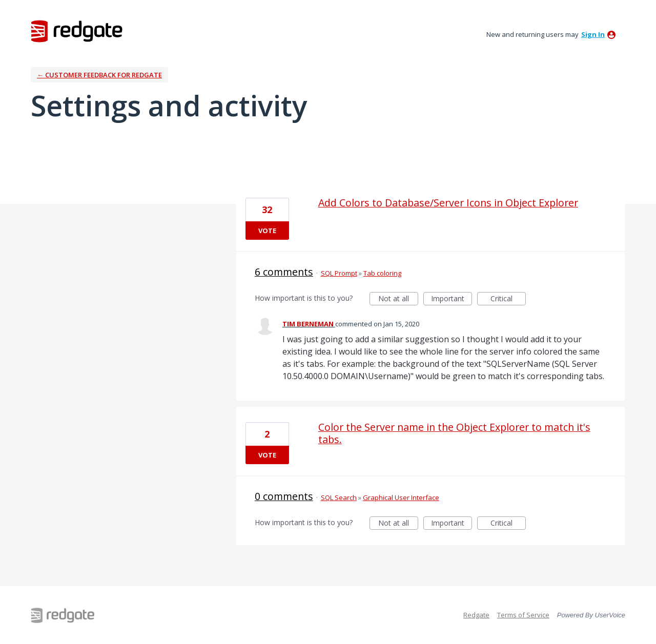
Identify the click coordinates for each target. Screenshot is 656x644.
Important (452, 299)
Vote (267, 231)
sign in (593, 34)
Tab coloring (382, 273)
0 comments (284, 496)
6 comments (284, 272)
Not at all (398, 299)
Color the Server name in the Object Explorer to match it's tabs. (454, 433)
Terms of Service (523, 615)
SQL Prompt (339, 273)
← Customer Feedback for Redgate (99, 75)
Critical (508, 299)
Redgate (476, 615)
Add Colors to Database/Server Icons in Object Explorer (448, 203)
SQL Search (339, 497)
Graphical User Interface (401, 497)
